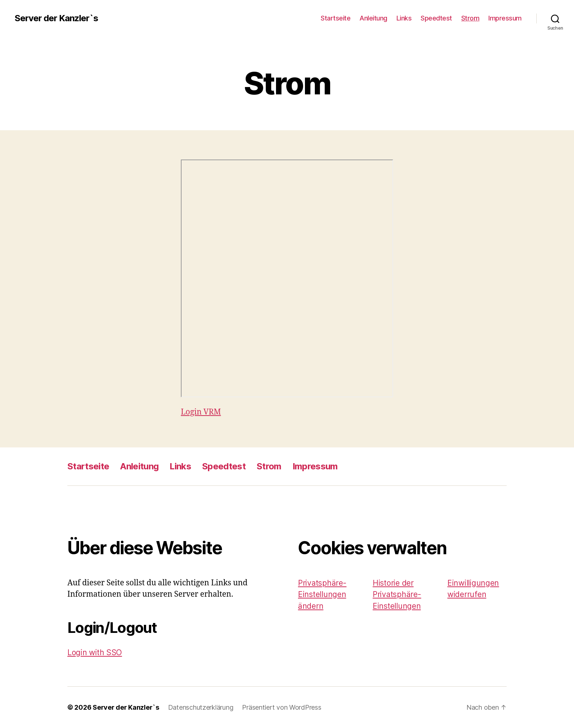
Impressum (505, 18)
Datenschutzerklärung (201, 707)
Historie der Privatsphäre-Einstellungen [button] (397, 594)
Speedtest (436, 18)
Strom (470, 18)
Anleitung (373, 18)
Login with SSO (95, 652)
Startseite (336, 18)
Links (404, 18)
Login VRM (201, 412)
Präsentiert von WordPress (282, 707)
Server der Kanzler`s (56, 18)
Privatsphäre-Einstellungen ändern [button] (322, 594)
